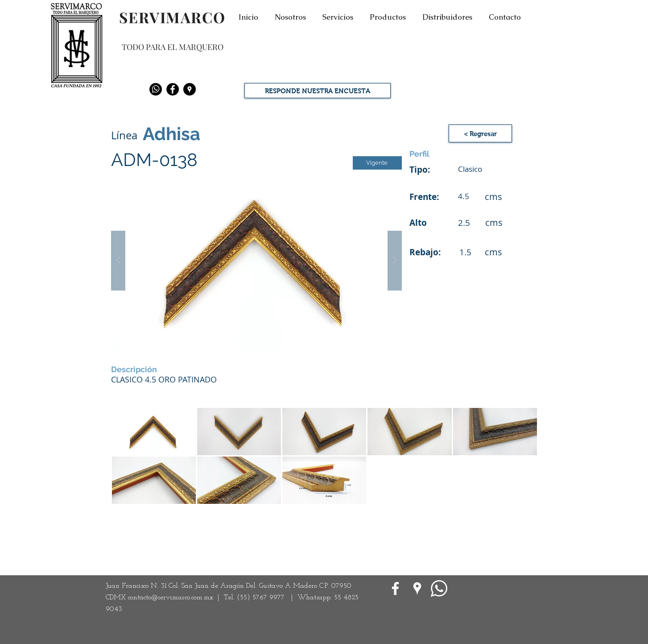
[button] (256, 260)
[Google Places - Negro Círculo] (190, 89)
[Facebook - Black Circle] (173, 89)
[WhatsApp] (439, 588)
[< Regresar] (480, 133)
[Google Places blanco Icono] (417, 588)
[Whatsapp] (156, 89)
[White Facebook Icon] (395, 588)
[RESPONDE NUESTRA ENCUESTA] (318, 91)
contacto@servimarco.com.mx (171, 598)
